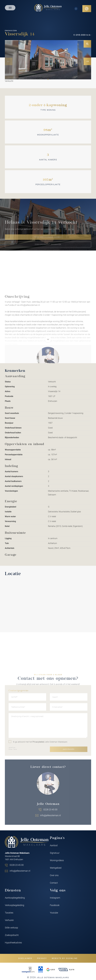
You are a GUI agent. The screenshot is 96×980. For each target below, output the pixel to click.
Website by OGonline (65, 958)
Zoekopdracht (12, 935)
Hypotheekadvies (13, 942)
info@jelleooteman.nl (20, 871)
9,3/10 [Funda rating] (66, 970)
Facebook (55, 905)
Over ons (54, 875)
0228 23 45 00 (17, 865)
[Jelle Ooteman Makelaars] (48, 8)
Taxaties (9, 913)
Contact (54, 883)
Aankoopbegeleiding (15, 898)
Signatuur (55, 853)
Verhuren (9, 920)
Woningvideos (57, 860)
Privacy (42, 958)
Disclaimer (25, 958)
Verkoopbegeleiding (14, 905)
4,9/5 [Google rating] (51, 970)
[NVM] (41, 970)
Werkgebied (56, 868)
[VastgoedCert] (28, 970)
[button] (48, 79)
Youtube (54, 913)
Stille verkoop (11, 928)
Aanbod (54, 845)
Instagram (55, 898)
